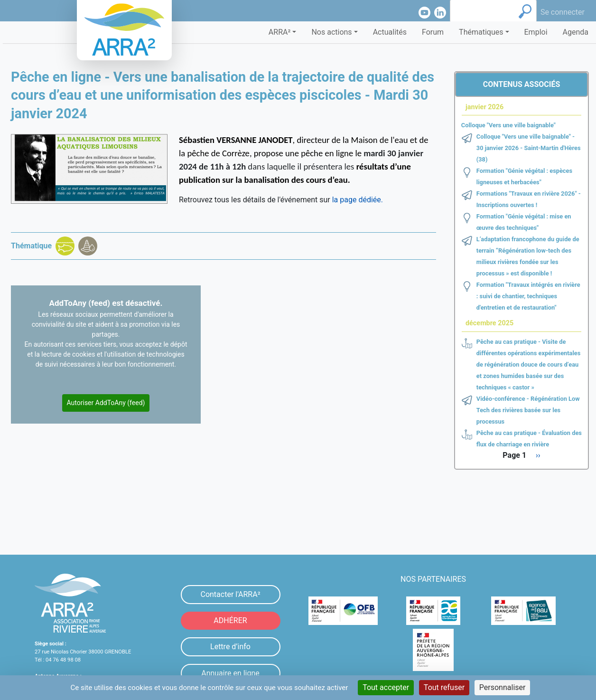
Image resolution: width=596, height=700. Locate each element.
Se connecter (563, 12)
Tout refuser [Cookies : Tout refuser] (444, 687)
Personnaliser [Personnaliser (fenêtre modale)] (503, 687)
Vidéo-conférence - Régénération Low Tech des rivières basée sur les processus (528, 410)
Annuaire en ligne (230, 673)
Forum (433, 32)
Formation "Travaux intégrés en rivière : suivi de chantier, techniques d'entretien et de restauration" (528, 296)
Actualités (390, 32)
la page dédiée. (357, 200)
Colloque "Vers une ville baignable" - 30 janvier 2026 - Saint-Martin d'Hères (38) (529, 148)
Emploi (536, 32)
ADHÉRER (230, 620)
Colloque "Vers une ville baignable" (508, 125)
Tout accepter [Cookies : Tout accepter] (386, 687)
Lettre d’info (230, 647)
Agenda (576, 32)
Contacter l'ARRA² (230, 594)
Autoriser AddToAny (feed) (106, 403)
